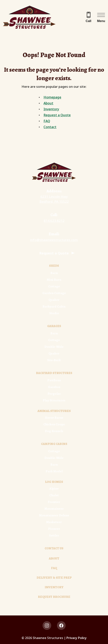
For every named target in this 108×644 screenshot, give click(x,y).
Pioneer (54, 529)
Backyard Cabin (54, 306)
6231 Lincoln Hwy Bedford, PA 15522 (54, 199)
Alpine (54, 489)
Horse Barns (54, 418)
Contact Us (54, 548)
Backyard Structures (54, 373)
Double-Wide (54, 347)
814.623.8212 (54, 221)
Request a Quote (57, 115)
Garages (54, 326)
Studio (54, 313)
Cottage (54, 286)
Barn (54, 273)
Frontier (54, 502)
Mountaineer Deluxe (54, 515)
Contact (50, 127)
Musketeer (54, 522)
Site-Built (54, 360)
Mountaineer (54, 509)
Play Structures (54, 400)
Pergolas (54, 394)
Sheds (54, 266)
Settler (54, 535)
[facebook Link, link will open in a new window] (61, 626)
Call (88, 21)
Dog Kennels (54, 431)
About (48, 103)
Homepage (52, 97)
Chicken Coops (54, 424)
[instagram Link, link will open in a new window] (47, 626)
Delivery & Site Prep (54, 578)
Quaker (54, 300)
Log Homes (54, 482)
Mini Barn (54, 280)
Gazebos (54, 387)
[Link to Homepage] (54, 172)
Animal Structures (54, 411)
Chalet (54, 495)
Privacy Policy (77, 638)
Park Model (54, 471)
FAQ (47, 121)
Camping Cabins (54, 444)
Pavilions (54, 380)
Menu (101, 21)
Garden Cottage (54, 293)
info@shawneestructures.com (54, 240)
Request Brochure (54, 597)
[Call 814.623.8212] (88, 17)
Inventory (51, 109)
